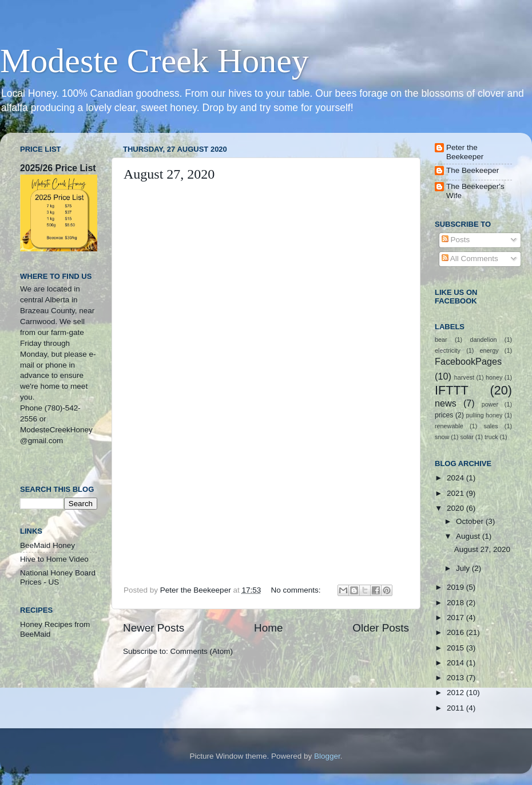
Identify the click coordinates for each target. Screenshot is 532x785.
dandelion (484, 340)
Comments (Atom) (202, 651)
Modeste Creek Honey (154, 61)
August (469, 536)
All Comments (470, 259)
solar (467, 437)
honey (494, 377)
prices (444, 415)
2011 (456, 708)
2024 (456, 478)
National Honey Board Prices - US (58, 577)
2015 (456, 648)
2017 (456, 618)
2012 (456, 693)
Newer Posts (154, 628)
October (471, 521)
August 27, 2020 (169, 174)
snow (442, 437)
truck (491, 437)
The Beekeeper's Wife (475, 191)
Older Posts (381, 628)
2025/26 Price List (58, 168)
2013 (456, 678)
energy (489, 350)
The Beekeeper (473, 170)
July (464, 568)
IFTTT (452, 390)
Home (268, 628)
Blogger (327, 756)
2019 (456, 587)
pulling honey (485, 415)
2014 (456, 663)
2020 (456, 508)
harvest (464, 377)
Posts (456, 240)
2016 (456, 632)
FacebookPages (468, 361)
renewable (449, 426)
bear (441, 340)
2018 (456, 603)
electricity (448, 350)
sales (491, 426)
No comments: (297, 590)
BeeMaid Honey (47, 545)
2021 (456, 493)
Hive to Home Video (54, 559)
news (446, 403)
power (490, 404)
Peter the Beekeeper (465, 152)
